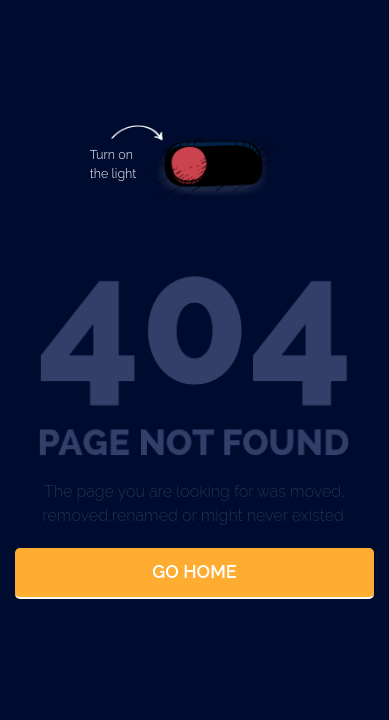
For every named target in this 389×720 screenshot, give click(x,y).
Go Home (194, 571)
